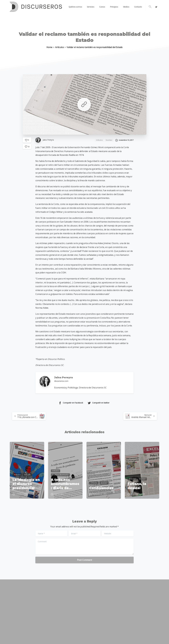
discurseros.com (61, 381)
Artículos (60, 47)
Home (49, 47)
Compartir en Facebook (71, 403)
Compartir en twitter (98, 403)
